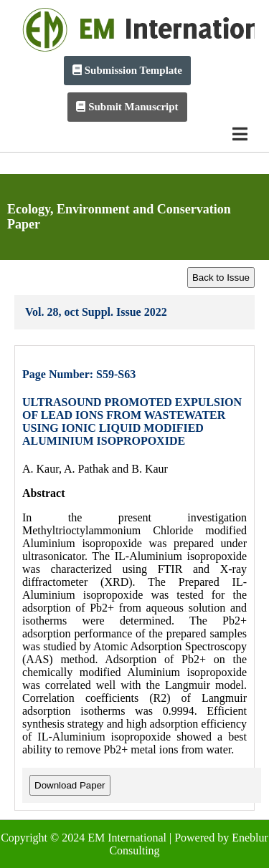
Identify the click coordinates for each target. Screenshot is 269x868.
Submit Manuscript (127, 107)
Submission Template (127, 70)
